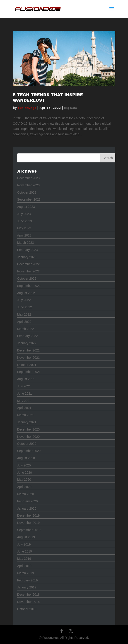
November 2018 (29, 602)
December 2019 (29, 515)
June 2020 (25, 473)
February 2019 (28, 580)
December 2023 (29, 178)
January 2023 (27, 257)
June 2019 (25, 551)
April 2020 (24, 487)
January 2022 (27, 343)
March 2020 (26, 494)
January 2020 (27, 508)
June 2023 (25, 221)
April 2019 (24, 566)
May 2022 (24, 314)
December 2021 (29, 350)
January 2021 (27, 422)
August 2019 (26, 537)
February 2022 (28, 336)
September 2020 (29, 451)
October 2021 (27, 365)
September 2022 (29, 286)
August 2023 (26, 207)
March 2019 (26, 573)
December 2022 (29, 264)
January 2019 (27, 587)
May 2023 (24, 228)
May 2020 (24, 480)
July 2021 (24, 386)
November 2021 (29, 358)
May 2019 (24, 559)
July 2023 (24, 214)
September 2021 (29, 372)
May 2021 (24, 401)
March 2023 (26, 243)
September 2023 (29, 199)
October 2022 (27, 279)
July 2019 (24, 544)
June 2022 (25, 307)
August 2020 (26, 458)
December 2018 (29, 595)
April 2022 (24, 322)
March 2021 (26, 415)
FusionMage (27, 108)
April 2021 (24, 408)
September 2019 (29, 530)
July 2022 (24, 300)
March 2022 (26, 329)
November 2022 (29, 271)
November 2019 (29, 523)
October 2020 (27, 444)
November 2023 (29, 185)
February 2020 (28, 501)
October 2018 (27, 609)
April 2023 (24, 235)
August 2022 (26, 293)
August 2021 (26, 379)
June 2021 (25, 393)
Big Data (71, 108)
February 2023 (28, 250)
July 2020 (24, 465)
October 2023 (27, 192)
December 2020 (29, 429)
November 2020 (29, 437)
